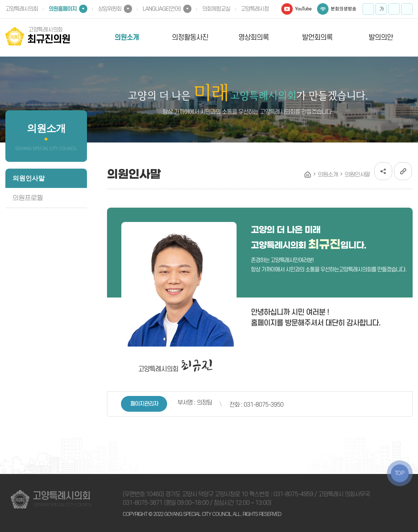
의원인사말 (29, 178)
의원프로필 (28, 198)
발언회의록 (317, 38)
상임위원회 (110, 9)
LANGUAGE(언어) (162, 9)
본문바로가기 (0, 0)
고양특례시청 (255, 9)
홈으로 (308, 175)
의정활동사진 (190, 38)
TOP (400, 473)
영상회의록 (254, 38)
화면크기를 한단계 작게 (394, 9)
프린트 (407, 9)
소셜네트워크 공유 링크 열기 (383, 171)
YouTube (303, 9)
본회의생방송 (344, 9)
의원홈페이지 (63, 9)
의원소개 (127, 38)
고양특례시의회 (22, 9)
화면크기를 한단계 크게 (368, 9)
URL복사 (403, 171)
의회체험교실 (216, 9)
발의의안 (381, 38)
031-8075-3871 (143, 503)
